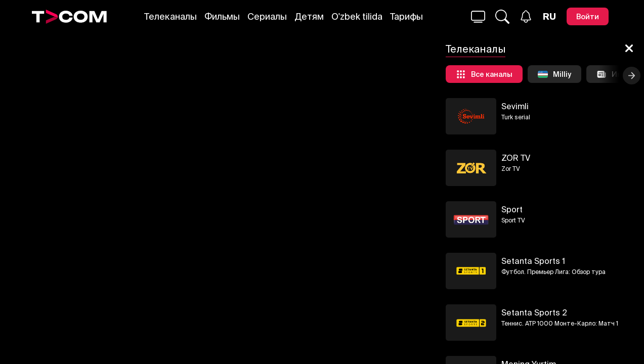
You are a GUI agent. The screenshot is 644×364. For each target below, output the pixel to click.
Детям (309, 16)
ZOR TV (516, 158)
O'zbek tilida (357, 16)
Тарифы (406, 16)
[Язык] (549, 17)
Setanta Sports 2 (534, 312)
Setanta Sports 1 (533, 261)
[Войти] (588, 16)
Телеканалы (170, 16)
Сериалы (267, 16)
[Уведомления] (526, 16)
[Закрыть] (629, 49)
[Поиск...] (478, 17)
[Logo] (69, 17)
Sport (512, 209)
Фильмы (222, 16)
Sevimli (515, 106)
